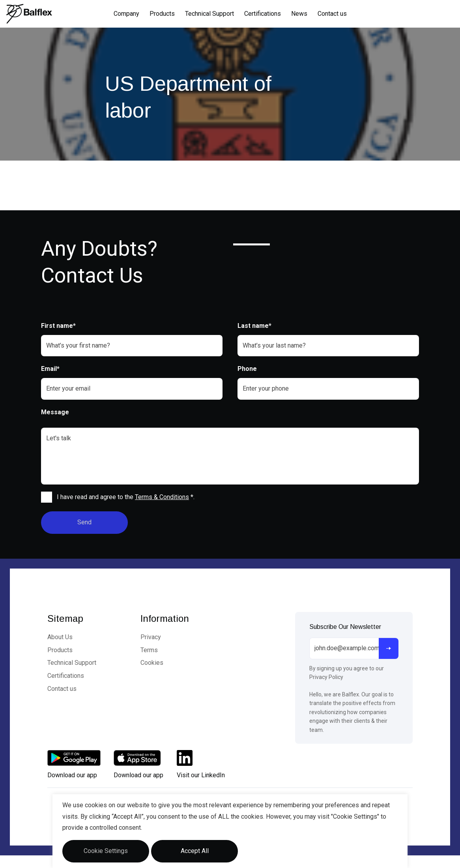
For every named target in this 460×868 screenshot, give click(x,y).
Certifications (263, 14)
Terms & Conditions (162, 497)
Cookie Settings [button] (106, 851)
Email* (50, 369)
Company (126, 14)
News (299, 14)
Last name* (254, 326)
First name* (58, 326)
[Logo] (29, 14)
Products (162, 14)
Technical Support (209, 14)
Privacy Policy (326, 677)
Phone (247, 369)
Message (55, 412)
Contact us (332, 14)
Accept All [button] (195, 851)
